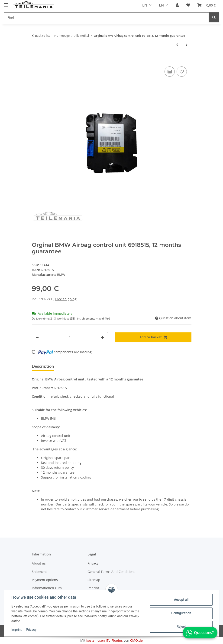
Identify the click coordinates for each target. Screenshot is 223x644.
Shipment (39, 572)
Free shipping (66, 299)
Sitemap (94, 580)
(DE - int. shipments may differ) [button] (90, 319)
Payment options (45, 580)
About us (39, 563)
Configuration (181, 613)
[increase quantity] (103, 337)
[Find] (214, 17)
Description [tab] (43, 366)
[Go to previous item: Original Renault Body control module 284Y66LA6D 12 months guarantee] (177, 45)
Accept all (181, 600)
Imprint (16, 630)
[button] (177, 5)
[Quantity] (70, 337)
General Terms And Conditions (111, 572)
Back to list (42, 36)
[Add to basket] (36, 60)
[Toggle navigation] (6, 3)
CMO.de (136, 640)
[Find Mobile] (106, 17)
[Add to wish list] (182, 72)
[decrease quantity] (37, 337)
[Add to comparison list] (170, 72)
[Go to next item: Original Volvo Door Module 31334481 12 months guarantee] (187, 45)
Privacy (31, 630)
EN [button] (145, 5)
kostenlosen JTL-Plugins (105, 640)
